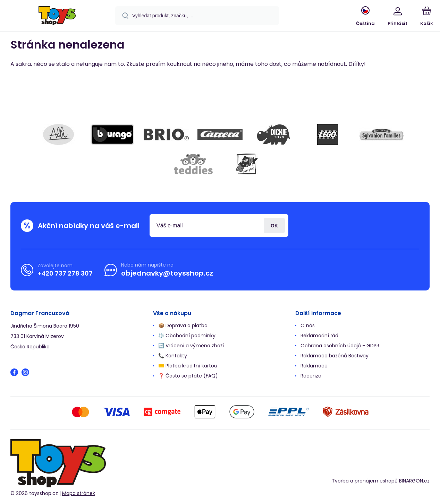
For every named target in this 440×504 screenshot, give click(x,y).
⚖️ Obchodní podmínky (187, 336)
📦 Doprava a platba (183, 325)
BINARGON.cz (414, 480)
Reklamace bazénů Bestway (335, 356)
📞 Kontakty (173, 356)
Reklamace (314, 366)
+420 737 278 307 (65, 273)
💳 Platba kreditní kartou (188, 366)
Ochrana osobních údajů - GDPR (340, 346)
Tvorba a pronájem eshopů (365, 480)
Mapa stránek (79, 493)
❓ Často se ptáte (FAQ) (188, 376)
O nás (308, 325)
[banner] (57, 17)
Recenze (311, 376)
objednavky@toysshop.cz (167, 273)
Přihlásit (274, 225)
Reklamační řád (319, 336)
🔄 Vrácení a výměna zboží (191, 346)
